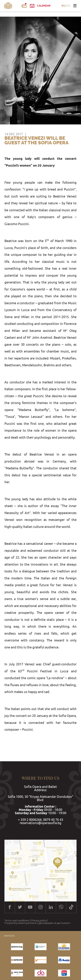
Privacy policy (39, 921)
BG (63, 6)
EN (68, 6)
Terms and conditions (17, 921)
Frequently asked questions (21, 923)
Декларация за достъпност (54, 923)
